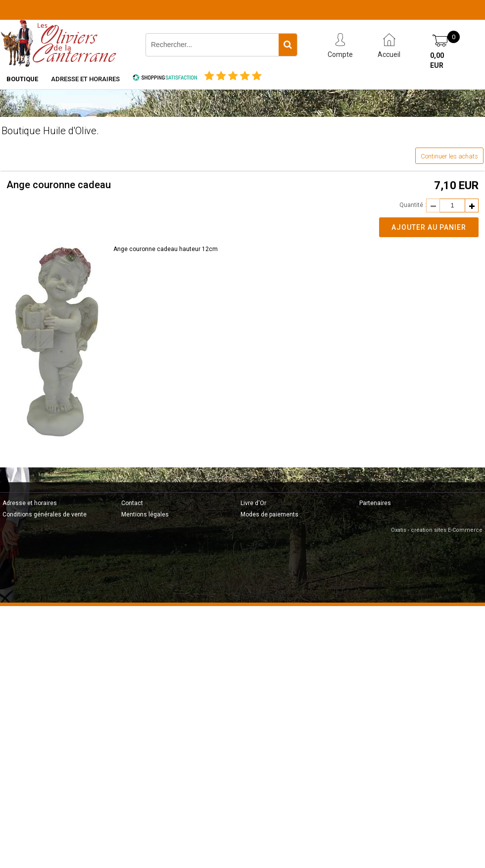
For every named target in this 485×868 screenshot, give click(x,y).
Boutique (22, 79)
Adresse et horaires (85, 79)
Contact (132, 503)
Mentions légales (145, 514)
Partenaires (375, 503)
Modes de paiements (269, 514)
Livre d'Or (253, 503)
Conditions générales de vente (45, 514)
